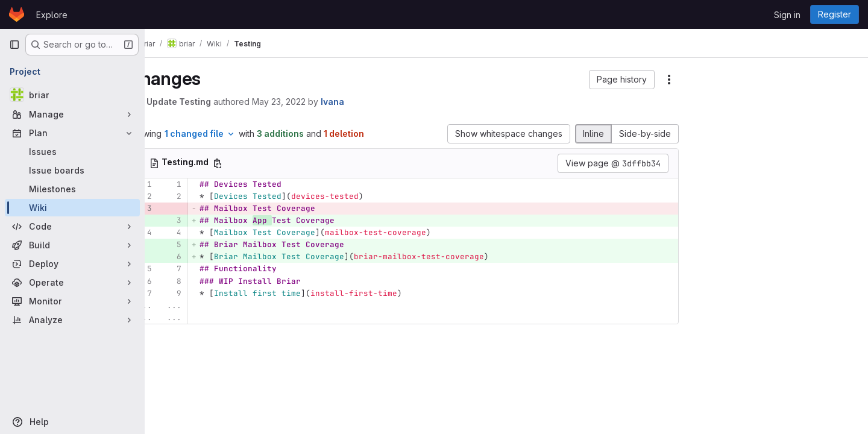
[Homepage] (17, 14)
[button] (622, 80)
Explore (52, 15)
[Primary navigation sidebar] (14, 45)
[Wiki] (72, 208)
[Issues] (72, 152)
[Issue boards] (72, 170)
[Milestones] (72, 189)
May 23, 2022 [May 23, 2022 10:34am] (311, 102)
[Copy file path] (250, 163)
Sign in (787, 15)
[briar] (72, 95)
